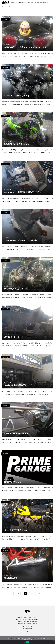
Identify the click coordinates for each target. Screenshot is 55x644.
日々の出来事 (5, 68)
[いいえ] (53, 640)
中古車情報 (5, 116)
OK (28, 642)
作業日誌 (5, 19)
